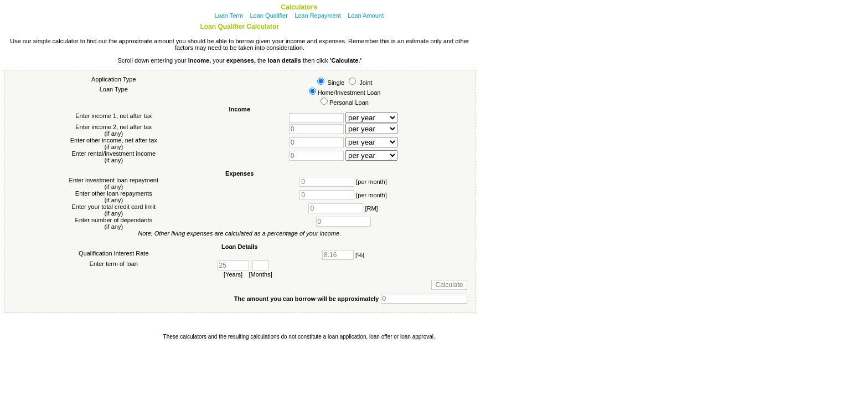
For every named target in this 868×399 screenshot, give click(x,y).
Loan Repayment (318, 16)
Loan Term (229, 16)
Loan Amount (366, 16)
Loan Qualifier (269, 16)
